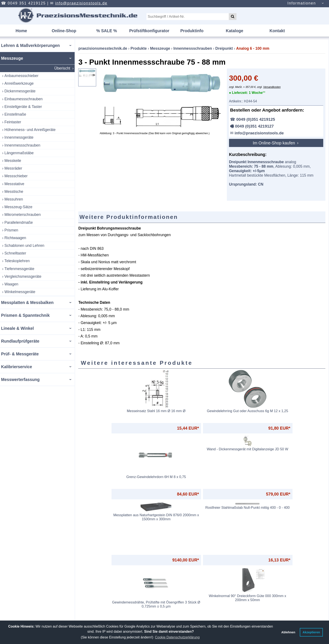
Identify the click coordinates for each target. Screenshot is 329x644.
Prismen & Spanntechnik (25, 315)
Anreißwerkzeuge (19, 83)
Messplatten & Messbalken (27, 302)
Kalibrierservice (17, 367)
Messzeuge (12, 58)
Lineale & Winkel (17, 328)
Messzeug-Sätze (18, 207)
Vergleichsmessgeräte (23, 276)
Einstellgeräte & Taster (23, 107)
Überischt (62, 68)
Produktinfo (192, 31)
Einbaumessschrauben (24, 99)
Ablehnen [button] (288, 632)
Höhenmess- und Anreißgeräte (30, 130)
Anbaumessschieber (21, 76)
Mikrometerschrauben (23, 215)
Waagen (11, 284)
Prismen (11, 230)
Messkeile (13, 161)
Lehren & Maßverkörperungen (30, 45)
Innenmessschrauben (22, 145)
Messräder (13, 168)
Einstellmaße (15, 114)
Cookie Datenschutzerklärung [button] (177, 637)
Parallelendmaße (19, 222)
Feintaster (13, 122)
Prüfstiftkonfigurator (149, 31)
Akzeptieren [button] (311, 632)
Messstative (14, 184)
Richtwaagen (15, 238)
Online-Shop (64, 31)
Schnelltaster (15, 253)
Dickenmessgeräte (20, 91)
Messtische (14, 192)
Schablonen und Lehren (24, 246)
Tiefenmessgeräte (19, 269)
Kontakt (277, 31)
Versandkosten (272, 87)
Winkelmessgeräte (20, 292)
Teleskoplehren (17, 261)
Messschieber (16, 176)
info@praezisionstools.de (81, 3)
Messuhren (14, 199)
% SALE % (107, 31)
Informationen (302, 3)
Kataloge (235, 31)
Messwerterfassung (20, 379)
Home (21, 31)
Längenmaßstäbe (19, 153)
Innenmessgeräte (19, 137)
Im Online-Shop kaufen (274, 143)
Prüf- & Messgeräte (20, 354)
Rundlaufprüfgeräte (20, 341)
